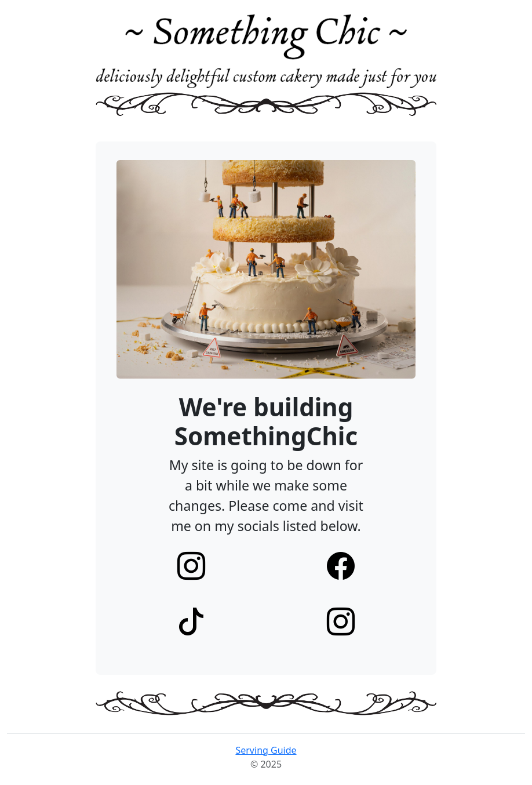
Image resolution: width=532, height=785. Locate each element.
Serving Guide (266, 750)
